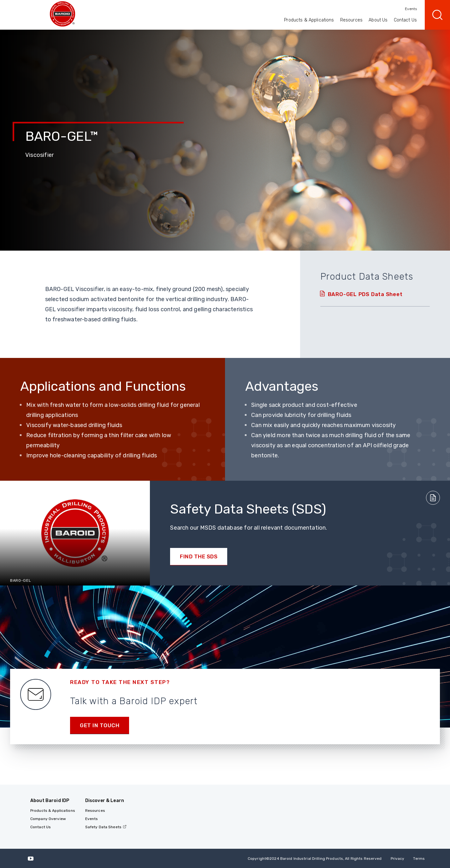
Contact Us (405, 20)
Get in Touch (100, 725)
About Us (378, 20)
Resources (351, 20)
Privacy (398, 859)
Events (411, 9)
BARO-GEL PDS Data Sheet (365, 294)
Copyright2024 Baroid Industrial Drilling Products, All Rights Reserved (315, 859)
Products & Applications (309, 20)
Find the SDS (199, 556)
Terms (419, 859)
